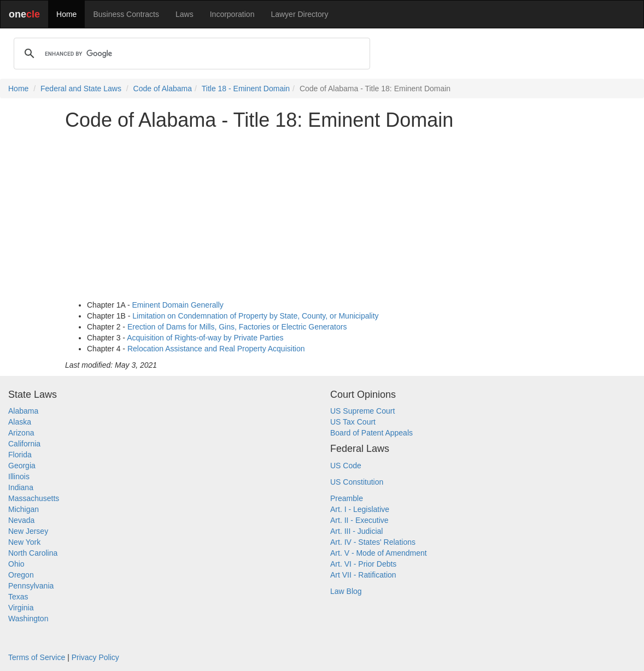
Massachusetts (34, 498)
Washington (28, 619)
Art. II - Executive (359, 520)
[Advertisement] (322, 215)
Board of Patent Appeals (371, 433)
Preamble (347, 498)
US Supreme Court (362, 411)
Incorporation (232, 14)
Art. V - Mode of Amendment (379, 553)
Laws (185, 14)
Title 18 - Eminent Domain (246, 89)
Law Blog (346, 591)
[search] (190, 54)
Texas (18, 597)
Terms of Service (37, 657)
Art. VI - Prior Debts (363, 564)
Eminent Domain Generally (178, 305)
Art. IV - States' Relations (373, 542)
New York (24, 542)
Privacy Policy (95, 657)
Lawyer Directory (299, 14)
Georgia (22, 466)
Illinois (19, 476)
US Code (346, 466)
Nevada (21, 520)
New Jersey (28, 531)
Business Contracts (126, 14)
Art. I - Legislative (360, 509)
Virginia (21, 608)
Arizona (21, 433)
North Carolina (33, 553)
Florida (20, 455)
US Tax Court (353, 422)
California (24, 444)
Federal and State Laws (81, 89)
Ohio (16, 564)
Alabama (23, 411)
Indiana (21, 487)
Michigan (24, 509)
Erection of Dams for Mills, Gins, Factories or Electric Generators (237, 327)
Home (66, 14)
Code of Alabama (163, 89)
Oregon (21, 575)
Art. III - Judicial (356, 531)
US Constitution (357, 482)
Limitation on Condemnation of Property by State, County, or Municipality (255, 316)
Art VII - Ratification (363, 575)
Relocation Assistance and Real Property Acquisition (216, 349)
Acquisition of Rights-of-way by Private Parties (205, 338)
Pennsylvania (31, 586)
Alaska (20, 422)
